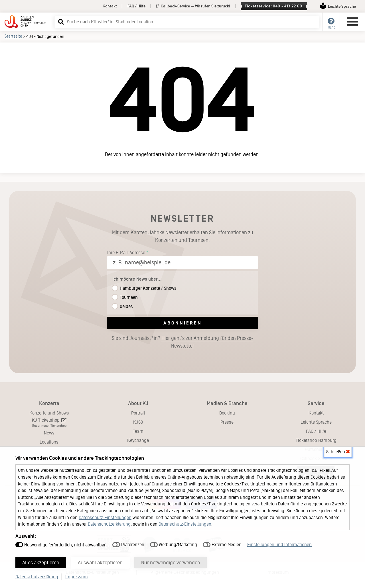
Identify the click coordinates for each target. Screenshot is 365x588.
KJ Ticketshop (49, 423)
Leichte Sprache (316, 422)
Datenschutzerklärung (109, 524)
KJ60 (138, 422)
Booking (227, 413)
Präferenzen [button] (128, 545)
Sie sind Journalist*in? (182, 342)
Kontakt (110, 6)
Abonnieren (183, 323)
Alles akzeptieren (41, 563)
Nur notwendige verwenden (171, 563)
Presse (227, 422)
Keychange (138, 440)
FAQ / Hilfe (136, 6)
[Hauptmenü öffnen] (352, 22)
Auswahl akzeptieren (100, 563)
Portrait (138, 413)
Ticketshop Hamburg (316, 440)
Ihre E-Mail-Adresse (126, 253)
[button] (60, 22)
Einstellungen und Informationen (279, 545)
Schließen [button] (338, 452)
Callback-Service (193, 6)
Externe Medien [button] (222, 545)
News (49, 433)
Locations (49, 442)
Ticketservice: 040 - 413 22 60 (273, 6)
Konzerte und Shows (49, 413)
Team (138, 431)
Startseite (13, 36)
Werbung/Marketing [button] (174, 545)
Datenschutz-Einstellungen (105, 517)
